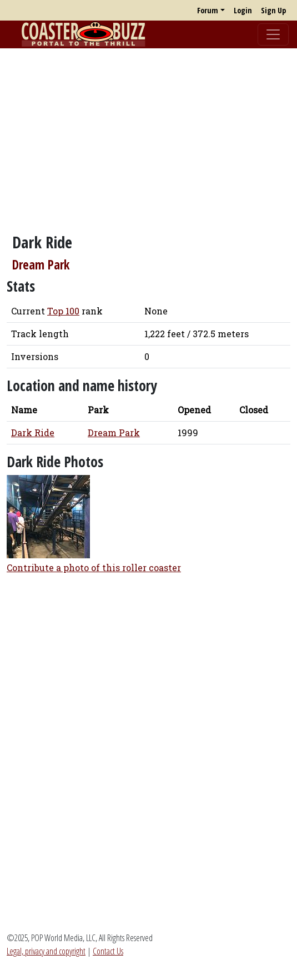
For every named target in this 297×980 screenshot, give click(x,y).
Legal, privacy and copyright (46, 951)
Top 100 (63, 311)
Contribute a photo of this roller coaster (94, 567)
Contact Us (108, 951)
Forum (208, 10)
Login (243, 10)
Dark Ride (33, 432)
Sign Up (273, 10)
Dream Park (41, 265)
